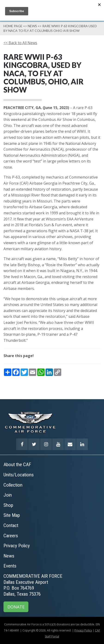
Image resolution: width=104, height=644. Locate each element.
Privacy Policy (83, 630)
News (32, 26)
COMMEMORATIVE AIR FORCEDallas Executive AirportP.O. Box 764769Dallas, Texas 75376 (33, 585)
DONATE (16, 607)
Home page (13, 26)
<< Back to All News (20, 43)
